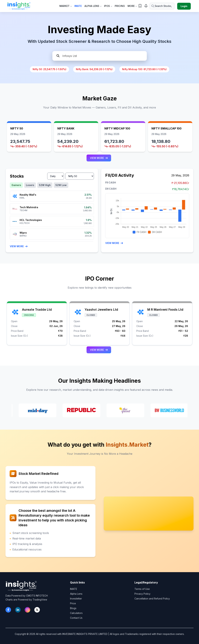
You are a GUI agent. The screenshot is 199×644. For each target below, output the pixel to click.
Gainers (16, 185)
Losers (30, 185)
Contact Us (76, 618)
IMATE (74, 589)
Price (73, 603)
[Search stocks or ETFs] (162, 6)
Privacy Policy (142, 594)
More (132, 6)
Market (66, 6)
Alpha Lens (93, 6)
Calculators (76, 613)
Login (184, 6)
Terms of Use (142, 589)
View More (19, 246)
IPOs (108, 6)
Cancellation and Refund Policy (152, 599)
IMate (78, 6)
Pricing (120, 6)
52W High (45, 185)
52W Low (61, 185)
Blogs (73, 608)
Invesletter (76, 599)
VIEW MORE (99, 158)
